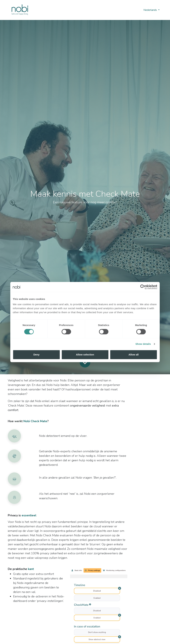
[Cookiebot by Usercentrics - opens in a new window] (143, 287)
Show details (143, 344)
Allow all (134, 355)
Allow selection (85, 355)
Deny (36, 355)
